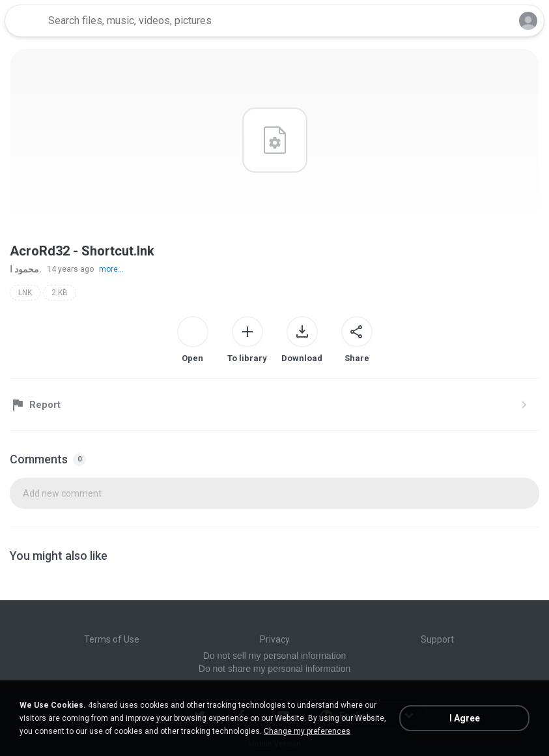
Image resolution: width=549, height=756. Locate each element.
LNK (25, 293)
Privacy (275, 639)
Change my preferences (307, 731)
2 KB (60, 293)
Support (437, 639)
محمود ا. (26, 269)
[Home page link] (25, 21)
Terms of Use (112, 639)
